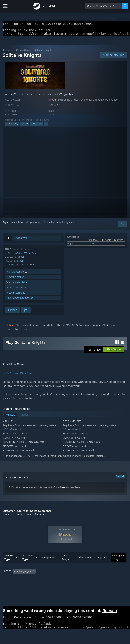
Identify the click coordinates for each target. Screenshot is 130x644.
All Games (8, 52)
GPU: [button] (85, 584)
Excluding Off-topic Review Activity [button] (62, 579)
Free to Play (12, 126)
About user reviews (13, 517)
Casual (24, 126)
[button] (16, 579)
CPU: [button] (72, 584)
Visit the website (17, 274)
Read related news (17, 290)
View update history (17, 285)
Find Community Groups (20, 300)
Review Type (9, 565)
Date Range (65, 565)
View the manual (17, 279)
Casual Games (24, 52)
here (63, 490)
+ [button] (46, 126)
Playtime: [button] (92, 579)
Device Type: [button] (102, 584)
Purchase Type (28, 565)
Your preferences (35, 517)
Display (101, 565)
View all (120, 478)
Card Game (37, 126)
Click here (109, 327)
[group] (65, 582)
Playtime (84, 565)
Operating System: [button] (52, 584)
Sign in (7, 224)
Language (48, 565)
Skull (52, 113)
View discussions (16, 295)
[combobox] (103, 6)
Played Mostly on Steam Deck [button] (19, 584)
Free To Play (29, 255)
